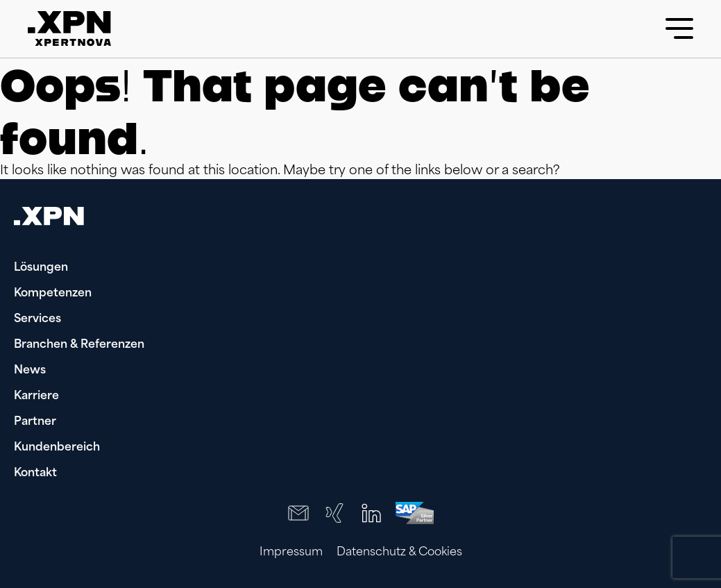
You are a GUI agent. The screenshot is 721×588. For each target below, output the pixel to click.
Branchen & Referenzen (79, 345)
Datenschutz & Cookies (399, 553)
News (30, 371)
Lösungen (41, 268)
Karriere (36, 396)
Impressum (291, 553)
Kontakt (35, 473)
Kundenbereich (57, 448)
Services (37, 319)
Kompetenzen (53, 294)
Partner (35, 422)
